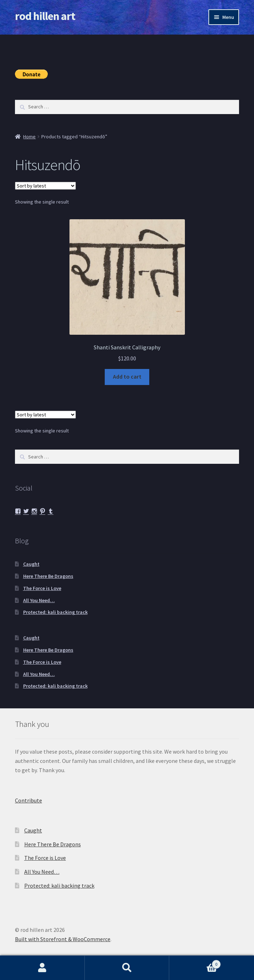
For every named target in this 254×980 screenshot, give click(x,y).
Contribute (28, 800)
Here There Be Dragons (48, 576)
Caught (31, 564)
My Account (42, 968)
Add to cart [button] (127, 376)
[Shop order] (45, 186)
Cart (195, 963)
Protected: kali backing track (55, 612)
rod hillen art (45, 16)
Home (29, 137)
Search (127, 968)
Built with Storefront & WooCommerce (63, 939)
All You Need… (39, 600)
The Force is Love (42, 588)
